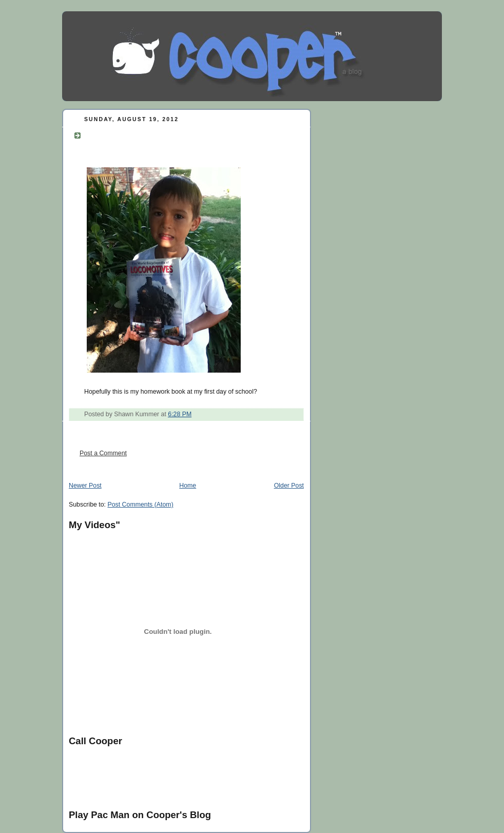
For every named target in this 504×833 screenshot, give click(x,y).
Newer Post (85, 486)
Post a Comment (103, 453)
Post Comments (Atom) (140, 505)
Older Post (289, 486)
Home (188, 486)
